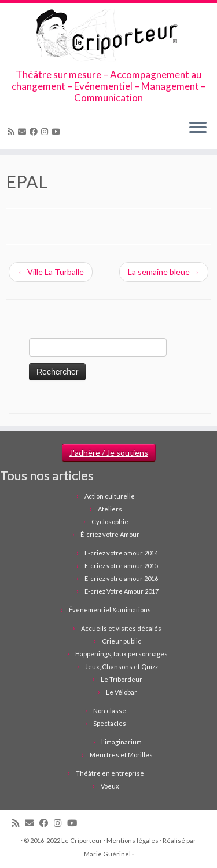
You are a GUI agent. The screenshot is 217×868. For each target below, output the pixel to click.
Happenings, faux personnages (122, 654)
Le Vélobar (122, 692)
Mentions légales (133, 840)
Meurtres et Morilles (121, 755)
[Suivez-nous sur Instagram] (46, 131)
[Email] (24, 131)
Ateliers (110, 509)
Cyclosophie (110, 522)
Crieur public (122, 641)
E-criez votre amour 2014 (121, 553)
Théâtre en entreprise (110, 773)
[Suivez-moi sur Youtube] (58, 131)
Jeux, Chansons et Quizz (122, 667)
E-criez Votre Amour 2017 (122, 591)
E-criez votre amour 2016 (121, 578)
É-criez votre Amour (110, 534)
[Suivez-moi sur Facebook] (35, 131)
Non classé (110, 711)
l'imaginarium (122, 742)
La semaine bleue (164, 272)
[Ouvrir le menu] (198, 128)
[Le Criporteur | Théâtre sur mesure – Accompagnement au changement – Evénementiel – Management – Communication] (108, 36)
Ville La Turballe (51, 272)
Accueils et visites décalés (121, 628)
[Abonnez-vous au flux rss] (13, 131)
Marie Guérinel (107, 854)
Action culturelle (110, 496)
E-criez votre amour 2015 (121, 566)
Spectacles (110, 723)
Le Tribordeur (122, 679)
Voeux (110, 786)
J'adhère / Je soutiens (109, 453)
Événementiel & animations (110, 610)
